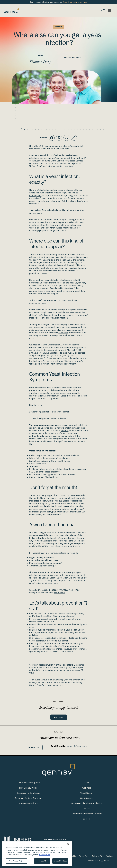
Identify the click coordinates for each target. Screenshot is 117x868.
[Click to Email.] (66, 138)
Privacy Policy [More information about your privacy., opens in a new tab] (44, 855)
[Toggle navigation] (106, 10)
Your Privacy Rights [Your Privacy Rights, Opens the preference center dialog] (16, 861)
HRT (83, 347)
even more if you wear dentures (54, 509)
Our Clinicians (87, 798)
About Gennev (87, 793)
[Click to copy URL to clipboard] (74, 138)
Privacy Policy (84, 856)
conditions (63, 333)
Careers (87, 819)
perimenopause (47, 649)
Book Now (59, 717)
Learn (87, 783)
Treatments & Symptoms (28, 783)
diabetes (33, 330)
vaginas (71, 146)
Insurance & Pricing (28, 803)
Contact (87, 808)
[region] (37, 854)
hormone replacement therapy (65, 347)
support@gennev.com (76, 746)
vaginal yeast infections (44, 553)
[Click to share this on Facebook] (52, 138)
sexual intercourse (49, 560)
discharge (51, 566)
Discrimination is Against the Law (100, 861)
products (70, 638)
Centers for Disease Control (70, 161)
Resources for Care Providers (28, 798)
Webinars (87, 788)
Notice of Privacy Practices (103, 856)
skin (71, 222)
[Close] (68, 844)
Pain (31, 560)
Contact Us (34, 747)
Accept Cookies (60, 861)
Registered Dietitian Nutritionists (87, 803)
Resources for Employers (28, 793)
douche (42, 330)
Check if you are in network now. (75, 2)
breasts (43, 273)
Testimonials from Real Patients (87, 814)
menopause (64, 649)
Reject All (42, 861)
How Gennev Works (28, 788)
